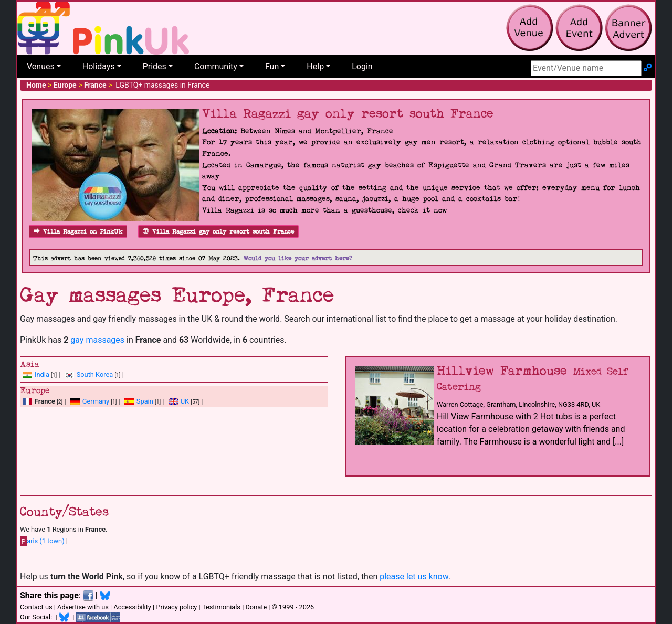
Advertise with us (83, 607)
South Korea (95, 374)
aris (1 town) (42, 541)
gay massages (97, 340)
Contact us (36, 607)
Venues (41, 66)
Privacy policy (176, 607)
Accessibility (132, 607)
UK (185, 401)
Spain (145, 401)
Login (362, 66)
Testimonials (221, 607)
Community (216, 66)
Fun (272, 66)
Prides (155, 66)
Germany (96, 401)
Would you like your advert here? (298, 258)
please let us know (414, 577)
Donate (256, 607)
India (42, 374)
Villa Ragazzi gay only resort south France (218, 232)
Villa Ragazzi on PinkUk (78, 232)
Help (315, 66)
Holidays (99, 66)
